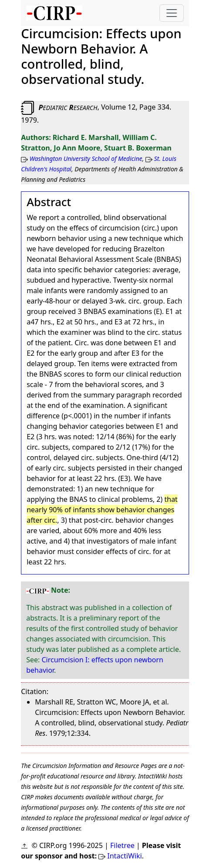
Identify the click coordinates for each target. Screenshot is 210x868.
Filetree (122, 845)
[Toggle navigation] (172, 13)
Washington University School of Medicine (86, 159)
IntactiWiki (124, 856)
